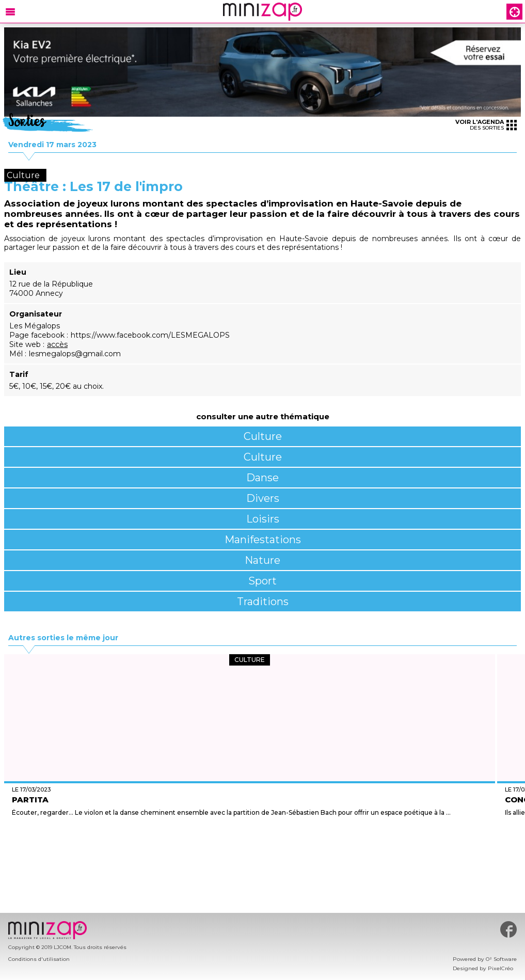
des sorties (486, 125)
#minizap (508, 929)
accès (57, 344)
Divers (263, 498)
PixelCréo (500, 968)
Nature (262, 560)
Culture (263, 436)
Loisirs (263, 519)
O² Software (501, 959)
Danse (262, 478)
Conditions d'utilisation (39, 959)
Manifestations (263, 540)
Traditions (263, 602)
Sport (262, 581)
